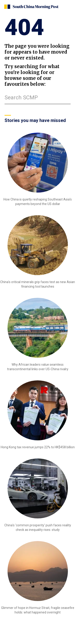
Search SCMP (21, 98)
